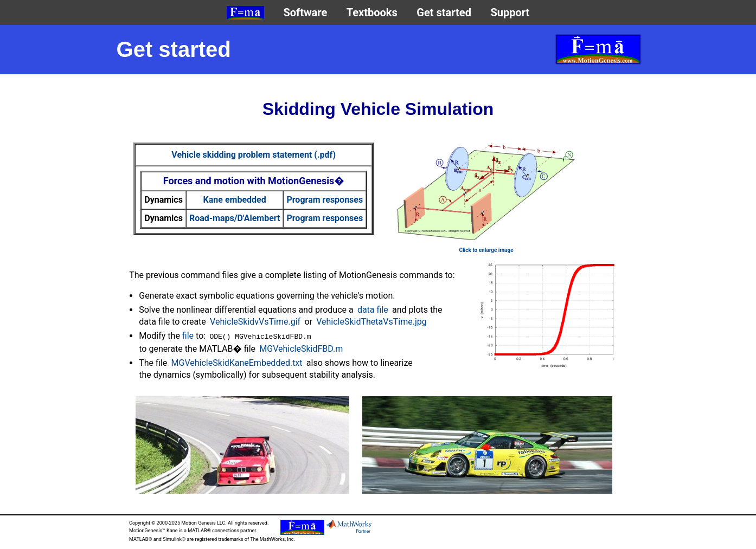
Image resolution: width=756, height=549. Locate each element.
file (188, 336)
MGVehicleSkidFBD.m (301, 349)
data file (373, 310)
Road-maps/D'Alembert (235, 218)
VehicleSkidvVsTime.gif (255, 322)
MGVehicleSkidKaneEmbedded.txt (237, 363)
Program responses (325, 200)
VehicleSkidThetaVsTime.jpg (371, 322)
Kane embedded (235, 200)
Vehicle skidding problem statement (254, 155)
